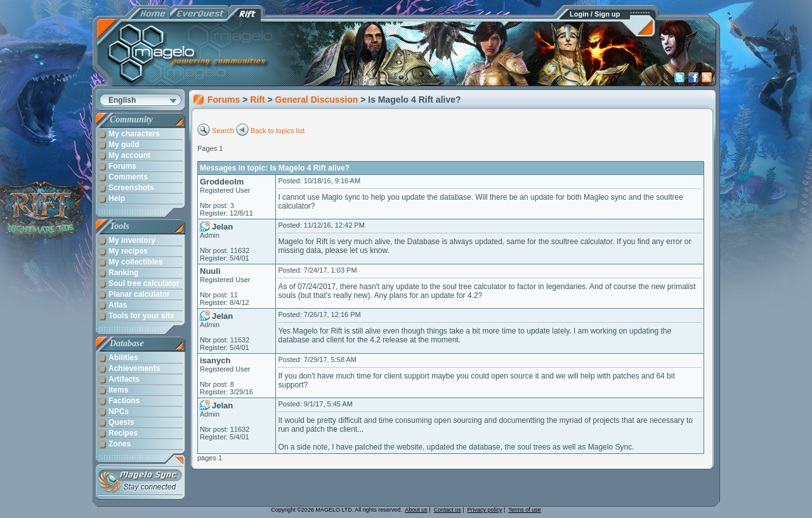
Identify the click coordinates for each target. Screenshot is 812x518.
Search (223, 131)
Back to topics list (278, 131)
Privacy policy (485, 510)
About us (416, 510)
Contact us (448, 510)
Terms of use (525, 510)
